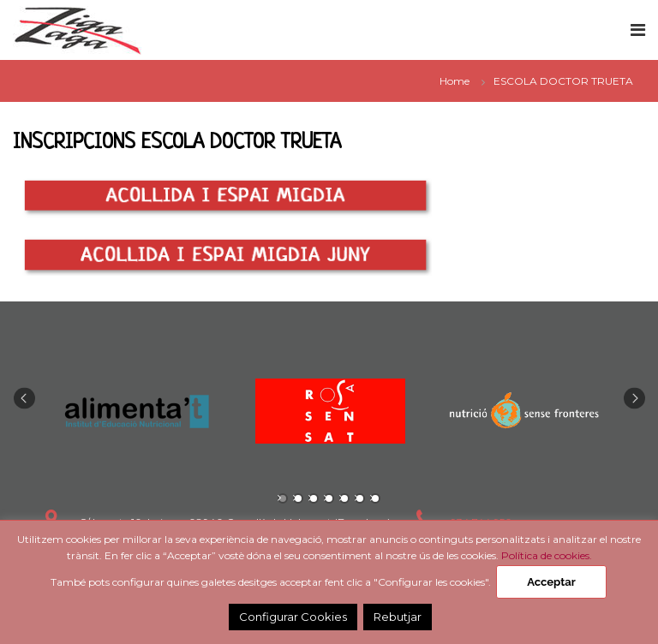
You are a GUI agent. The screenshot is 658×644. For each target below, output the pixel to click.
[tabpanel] (136, 411)
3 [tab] (314, 498)
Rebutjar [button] (398, 617)
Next (634, 399)
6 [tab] (360, 498)
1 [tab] (283, 498)
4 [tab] (329, 498)
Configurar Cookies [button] (293, 617)
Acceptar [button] (551, 582)
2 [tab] (298, 498)
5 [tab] (344, 498)
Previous (24, 399)
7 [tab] (375, 498)
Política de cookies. (547, 555)
